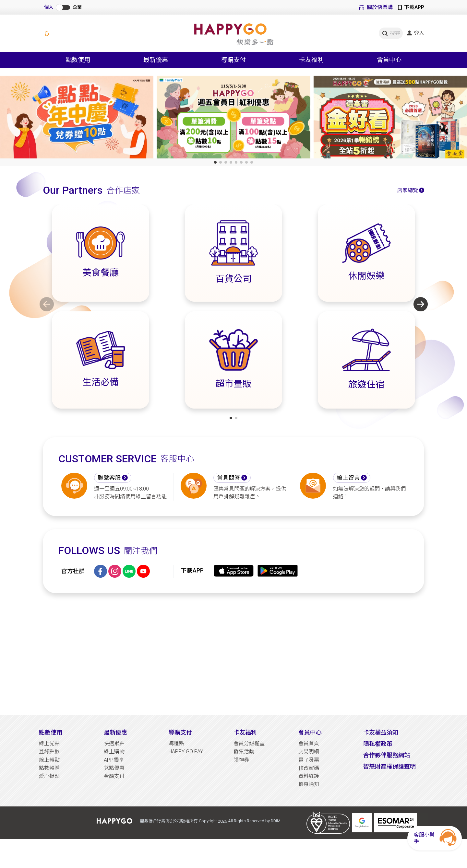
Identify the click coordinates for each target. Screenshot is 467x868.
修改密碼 (309, 768)
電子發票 (309, 760)
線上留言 (348, 478)
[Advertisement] (233, 654)
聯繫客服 (109, 478)
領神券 (241, 760)
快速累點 (114, 743)
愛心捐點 (49, 776)
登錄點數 (49, 752)
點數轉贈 (49, 768)
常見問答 (229, 478)
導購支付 (180, 732)
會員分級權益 (249, 743)
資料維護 (309, 776)
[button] (215, 162)
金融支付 (114, 776)
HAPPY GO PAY (186, 752)
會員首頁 (309, 743)
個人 (49, 7)
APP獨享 (114, 760)
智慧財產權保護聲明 (389, 766)
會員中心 (310, 732)
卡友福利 (245, 732)
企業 (77, 7)
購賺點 (176, 743)
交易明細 (309, 752)
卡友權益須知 (381, 732)
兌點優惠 (114, 768)
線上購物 (114, 752)
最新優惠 (115, 732)
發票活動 (244, 752)
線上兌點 (49, 743)
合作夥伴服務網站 (387, 755)
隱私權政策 (378, 744)
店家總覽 (408, 190)
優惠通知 (309, 784)
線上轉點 (49, 760)
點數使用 (51, 732)
